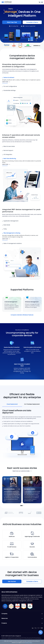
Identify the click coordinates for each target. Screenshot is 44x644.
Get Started (12, 581)
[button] (21, 506)
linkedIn (33, 628)
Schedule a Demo (32, 22)
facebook (39, 628)
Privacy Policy (29, 643)
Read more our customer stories (21, 471)
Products (22, 623)
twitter (36, 628)
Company (22, 614)
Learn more (5, 82)
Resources (22, 618)
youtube (42, 628)
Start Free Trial (12, 22)
